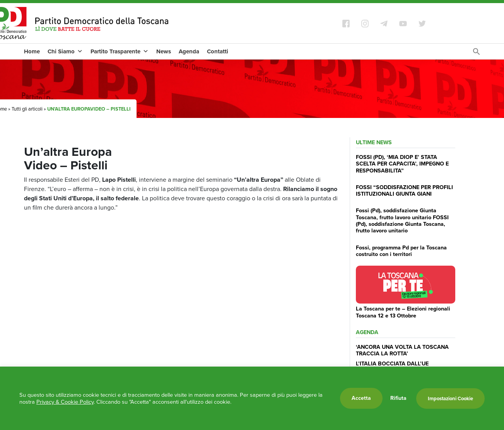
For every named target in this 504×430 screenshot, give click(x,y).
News (164, 51)
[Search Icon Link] (477, 54)
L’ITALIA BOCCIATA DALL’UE (392, 363)
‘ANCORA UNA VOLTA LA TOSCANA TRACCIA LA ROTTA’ (402, 350)
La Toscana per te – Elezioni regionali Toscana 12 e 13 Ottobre (403, 312)
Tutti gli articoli (27, 109)
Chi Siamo (65, 51)
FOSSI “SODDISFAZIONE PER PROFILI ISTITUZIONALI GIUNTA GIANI (404, 190)
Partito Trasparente (120, 51)
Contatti (218, 51)
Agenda (189, 51)
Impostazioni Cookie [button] (450, 398)
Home (32, 51)
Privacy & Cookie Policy (65, 402)
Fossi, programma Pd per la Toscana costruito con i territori (401, 251)
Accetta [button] (361, 398)
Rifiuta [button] (398, 398)
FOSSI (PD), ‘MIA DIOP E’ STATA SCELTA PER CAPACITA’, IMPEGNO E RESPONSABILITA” (402, 164)
